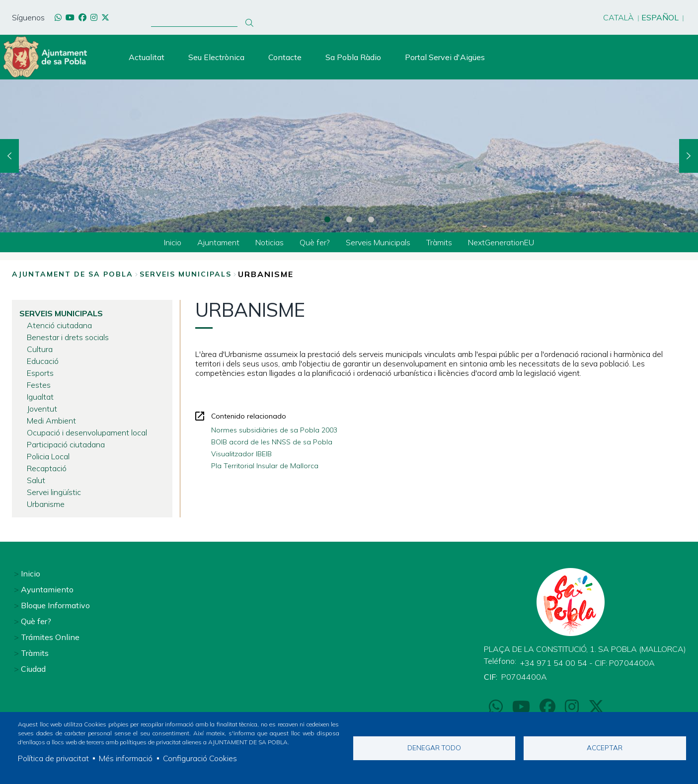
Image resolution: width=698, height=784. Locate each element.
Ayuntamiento (47, 589)
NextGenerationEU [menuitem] (501, 242)
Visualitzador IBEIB (241, 454)
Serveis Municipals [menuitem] (378, 242)
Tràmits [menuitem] (439, 242)
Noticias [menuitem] (270, 242)
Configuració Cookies (200, 758)
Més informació (126, 758)
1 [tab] (327, 219)
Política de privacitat (53, 758)
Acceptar (605, 748)
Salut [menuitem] (36, 480)
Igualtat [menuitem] (40, 397)
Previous (9, 156)
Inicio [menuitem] (173, 242)
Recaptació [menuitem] (47, 468)
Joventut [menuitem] (42, 409)
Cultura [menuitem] (40, 349)
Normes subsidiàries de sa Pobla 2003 (274, 430)
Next (689, 156)
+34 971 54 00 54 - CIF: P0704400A (587, 663)
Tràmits (35, 653)
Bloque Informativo (55, 605)
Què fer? (36, 621)
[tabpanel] (349, 156)
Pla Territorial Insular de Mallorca (265, 466)
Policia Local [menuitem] (48, 456)
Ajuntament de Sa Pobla (73, 274)
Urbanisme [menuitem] (46, 504)
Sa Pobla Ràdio (353, 57)
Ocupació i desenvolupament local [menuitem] (87, 432)
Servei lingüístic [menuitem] (54, 492)
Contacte (285, 57)
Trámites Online (50, 637)
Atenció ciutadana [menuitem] (59, 325)
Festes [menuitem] (39, 385)
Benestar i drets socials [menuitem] (68, 337)
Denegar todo (434, 748)
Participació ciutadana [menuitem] (66, 444)
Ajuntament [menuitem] (218, 242)
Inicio (31, 573)
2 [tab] (349, 219)
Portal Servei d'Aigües (445, 57)
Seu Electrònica (216, 57)
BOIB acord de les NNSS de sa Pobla (272, 442)
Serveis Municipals (186, 274)
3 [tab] (371, 219)
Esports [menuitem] (40, 373)
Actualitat (147, 57)
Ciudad (33, 669)
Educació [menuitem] (43, 361)
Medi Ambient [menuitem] (51, 421)
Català (619, 17)
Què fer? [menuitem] (315, 242)
